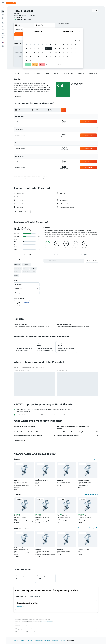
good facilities (18, 268)
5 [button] (38, 44)
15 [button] (50, 48)
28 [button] (46, 56)
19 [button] (38, 52)
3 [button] (30, 44)
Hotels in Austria (38, 640)
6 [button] (42, 44)
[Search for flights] (3, 8)
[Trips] (3, 38)
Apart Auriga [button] (60, 481)
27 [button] (42, 56)
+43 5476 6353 (18, 17)
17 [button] (30, 52)
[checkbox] (22, 304)
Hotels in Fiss (21, 607)
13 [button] (42, 48)
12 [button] (38, 48)
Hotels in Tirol (47, 640)
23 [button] (26, 56)
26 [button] (38, 56)
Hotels (22, 640)
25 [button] (34, 56)
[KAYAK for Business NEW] (3, 33)
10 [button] (30, 48)
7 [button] (46, 44)
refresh (16, 275)
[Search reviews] (65, 261)
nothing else (17, 272)
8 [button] (50, 44)
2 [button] (26, 44)
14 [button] (46, 48)
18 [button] (34, 52)
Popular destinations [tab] (35, 597)
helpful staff (17, 264)
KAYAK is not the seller (57, 626)
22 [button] (50, 52)
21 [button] (46, 52)
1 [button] (50, 40)
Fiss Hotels (63, 640)
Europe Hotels (29, 640)
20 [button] (42, 52)
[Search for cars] (3, 15)
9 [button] (26, 48)
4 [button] (34, 44)
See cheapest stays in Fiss (91, 494)
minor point (33, 268)
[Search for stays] (3, 11)
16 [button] (26, 52)
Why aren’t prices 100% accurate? (57, 632)
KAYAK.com (16, 640)
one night (26, 268)
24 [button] (30, 56)
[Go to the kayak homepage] (11, 3)
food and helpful (26, 264)
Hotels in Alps (55, 640)
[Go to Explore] (3, 26)
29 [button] (50, 56)
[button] (3, 3)
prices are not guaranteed (47, 621)
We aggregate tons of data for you (57, 629)
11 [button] (34, 48)
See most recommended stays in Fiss (88, 528)
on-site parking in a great (29, 272)
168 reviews (27, 20)
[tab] (28, 255)
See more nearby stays (92, 459)
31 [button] (30, 60)
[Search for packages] (3, 18)
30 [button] (26, 60)
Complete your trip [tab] (21, 597)
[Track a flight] (3, 30)
